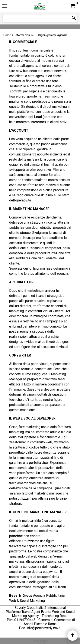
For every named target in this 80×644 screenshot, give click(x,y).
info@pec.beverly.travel (44, 628)
